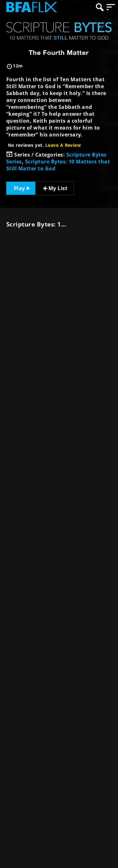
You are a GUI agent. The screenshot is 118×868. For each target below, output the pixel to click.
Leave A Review (63, 145)
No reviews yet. (44, 145)
